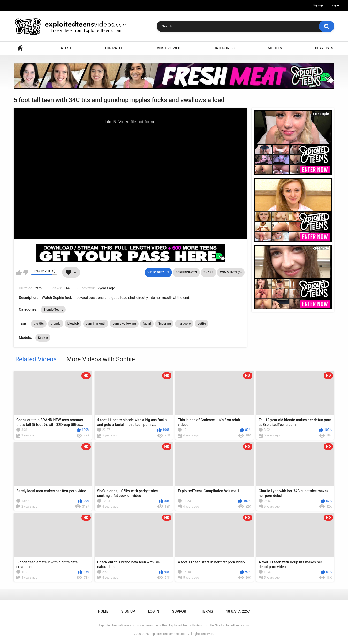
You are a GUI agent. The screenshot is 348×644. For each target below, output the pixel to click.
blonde (56, 324)
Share (208, 272)
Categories (224, 48)
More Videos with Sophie (101, 359)
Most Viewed (168, 48)
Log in (335, 5)
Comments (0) (231, 272)
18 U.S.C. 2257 (238, 611)
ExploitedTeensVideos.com (169, 634)
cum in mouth (96, 324)
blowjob (73, 324)
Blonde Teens (53, 310)
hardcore (184, 324)
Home (20, 48)
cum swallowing (124, 324)
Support (180, 611)
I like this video (19, 272)
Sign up (318, 5)
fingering (164, 324)
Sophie (43, 338)
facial (147, 324)
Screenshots (186, 272)
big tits (39, 324)
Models (275, 48)
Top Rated (114, 48)
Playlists (324, 48)
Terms (207, 611)
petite (202, 324)
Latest (65, 48)
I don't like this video (26, 272)
